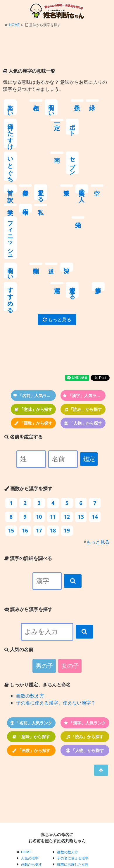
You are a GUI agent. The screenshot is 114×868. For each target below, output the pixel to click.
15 (11, 479)
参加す (26, 249)
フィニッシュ (102, 186)
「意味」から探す (33, 358)
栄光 (10, 212)
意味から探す (32, 825)
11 (53, 465)
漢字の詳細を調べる (28, 507)
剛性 (41, 212)
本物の (71, 170)
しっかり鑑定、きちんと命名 (38, 633)
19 (67, 479)
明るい (41, 107)
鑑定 (89, 408)
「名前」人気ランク (34, 344)
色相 (25, 101)
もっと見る (57, 268)
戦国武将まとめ (69, 838)
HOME (14, 25)
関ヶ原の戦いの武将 (73, 832)
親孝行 (87, 133)
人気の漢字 (30, 807)
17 (39, 479)
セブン (56, 143)
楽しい (10, 107)
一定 (102, 101)
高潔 (102, 212)
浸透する (10, 252)
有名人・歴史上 (33, 838)
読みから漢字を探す (28, 558)
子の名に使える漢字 (73, 807)
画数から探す (32, 813)
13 (81, 465)
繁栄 (10, 166)
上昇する (102, 140)
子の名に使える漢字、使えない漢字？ (56, 651)
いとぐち (26, 147)
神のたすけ (87, 114)
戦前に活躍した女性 (73, 813)
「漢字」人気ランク (84, 344)
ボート (10, 140)
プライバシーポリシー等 (76, 844)
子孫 (56, 101)
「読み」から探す (83, 358)
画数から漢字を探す (28, 437)
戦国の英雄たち (69, 825)
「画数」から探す (33, 372)
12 (67, 465)
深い (71, 216)
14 (95, 465)
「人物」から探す (83, 372)
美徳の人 (26, 170)
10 (39, 465)
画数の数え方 (30, 644)
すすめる (87, 226)
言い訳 (71, 137)
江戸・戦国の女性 (71, 819)
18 (53, 479)
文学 (56, 166)
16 (25, 479)
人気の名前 (30, 832)
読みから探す (32, 819)
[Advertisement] (57, 48)
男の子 (44, 615)
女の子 (70, 615)
